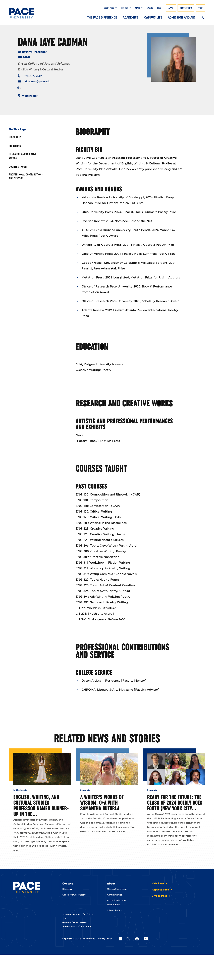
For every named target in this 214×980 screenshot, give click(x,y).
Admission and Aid (181, 17)
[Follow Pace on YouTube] (146, 939)
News (137, 8)
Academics (131, 17)
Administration (115, 895)
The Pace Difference (102, 17)
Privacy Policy (105, 939)
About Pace (109, 8)
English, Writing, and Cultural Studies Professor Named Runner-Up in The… (41, 805)
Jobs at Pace (114, 910)
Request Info (186, 8)
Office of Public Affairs (74, 895)
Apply (171, 8)
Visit (201, 8)
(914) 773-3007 (33, 76)
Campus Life (153, 17)
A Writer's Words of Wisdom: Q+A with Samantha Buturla (102, 803)
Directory (67, 889)
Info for (125, 8)
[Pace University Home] (22, 13)
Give (159, 8)
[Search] (202, 18)
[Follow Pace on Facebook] (121, 939)
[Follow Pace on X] (129, 939)
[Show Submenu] (115, 8)
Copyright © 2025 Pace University (79, 939)
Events (150, 8)
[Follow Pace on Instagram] (137, 939)
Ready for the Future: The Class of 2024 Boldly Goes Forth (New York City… (175, 803)
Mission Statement (117, 889)
